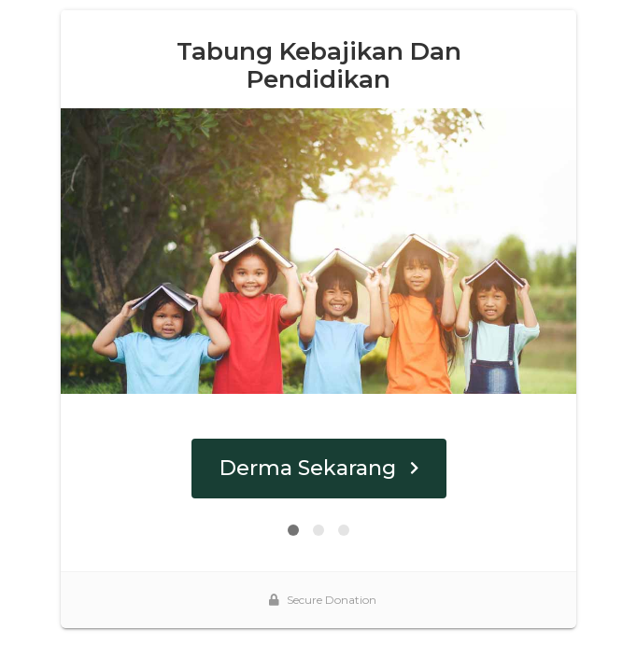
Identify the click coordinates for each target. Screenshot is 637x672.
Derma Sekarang (319, 468)
